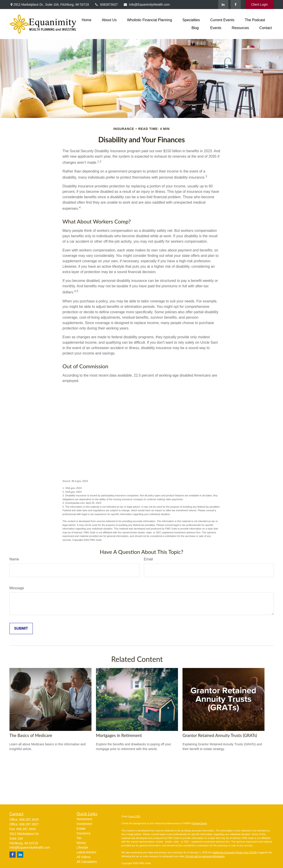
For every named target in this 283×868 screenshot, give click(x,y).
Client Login (260, 5)
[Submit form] (21, 629)
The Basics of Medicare (31, 735)
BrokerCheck (200, 823)
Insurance (83, 833)
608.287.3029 (29, 820)
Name (14, 559)
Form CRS (134, 816)
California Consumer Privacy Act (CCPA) (235, 852)
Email (148, 559)
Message (17, 588)
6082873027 (106, 5)
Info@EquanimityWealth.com (146, 5)
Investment (84, 824)
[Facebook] (236, 5)
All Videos (84, 857)
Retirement (84, 819)
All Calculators (87, 862)
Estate (81, 829)
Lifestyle (82, 847)
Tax (79, 838)
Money (81, 843)
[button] (87, 20)
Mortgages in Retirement (119, 735)
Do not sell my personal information (205, 856)
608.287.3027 (29, 824)
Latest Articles (86, 852)
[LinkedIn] (223, 5)
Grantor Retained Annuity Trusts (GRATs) (220, 735)
